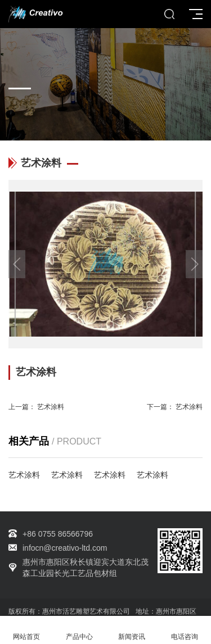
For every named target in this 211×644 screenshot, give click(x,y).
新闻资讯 (132, 630)
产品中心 (79, 630)
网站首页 (26, 630)
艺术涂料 (51, 407)
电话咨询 (185, 630)
